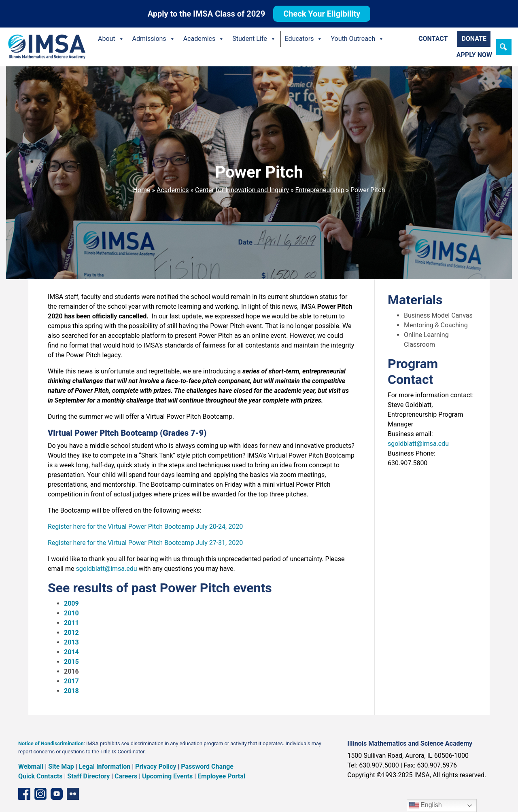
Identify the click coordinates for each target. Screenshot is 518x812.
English (426, 806)
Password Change (207, 766)
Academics (204, 39)
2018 (71, 691)
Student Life (254, 39)
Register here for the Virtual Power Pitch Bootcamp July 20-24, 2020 (145, 527)
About (111, 39)
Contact (433, 39)
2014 (71, 652)
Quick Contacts (40, 776)
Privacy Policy (156, 766)
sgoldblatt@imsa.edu (106, 569)
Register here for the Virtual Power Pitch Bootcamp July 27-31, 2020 (145, 543)
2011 (71, 623)
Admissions (154, 39)
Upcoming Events (167, 776)
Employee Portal (221, 776)
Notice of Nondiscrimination (51, 743)
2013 (71, 642)
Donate (474, 39)
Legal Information (105, 766)
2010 (71, 613)
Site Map (61, 766)
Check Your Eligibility (322, 14)
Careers (126, 776)
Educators (304, 39)
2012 (71, 633)
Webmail (31, 766)
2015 (71, 662)
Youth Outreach (357, 39)
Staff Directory (88, 776)
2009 (71, 603)
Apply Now (474, 55)
